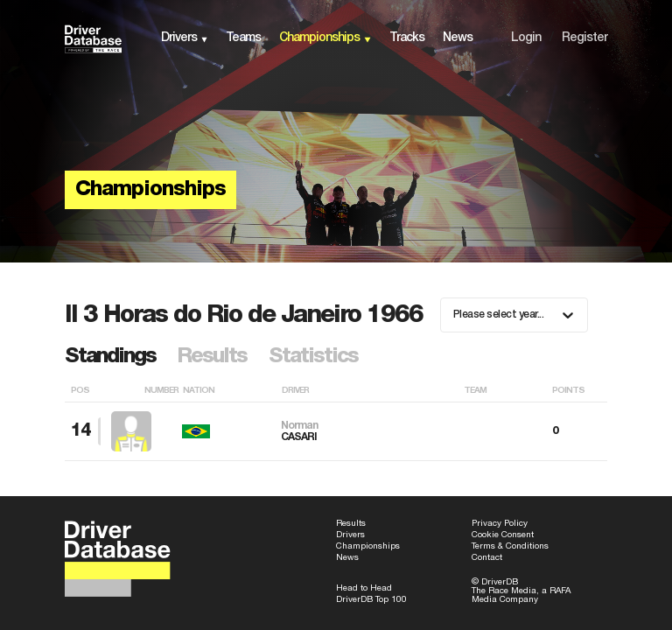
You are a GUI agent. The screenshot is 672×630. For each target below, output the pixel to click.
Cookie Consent (503, 535)
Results (351, 524)
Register (584, 38)
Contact (487, 558)
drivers (179, 38)
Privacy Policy (500, 524)
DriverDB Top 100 (371, 600)
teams (243, 38)
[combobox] (455, 315)
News (347, 558)
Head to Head (364, 588)
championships (319, 38)
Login (526, 38)
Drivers (350, 535)
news (458, 38)
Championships (368, 546)
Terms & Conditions (510, 546)
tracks (407, 38)
